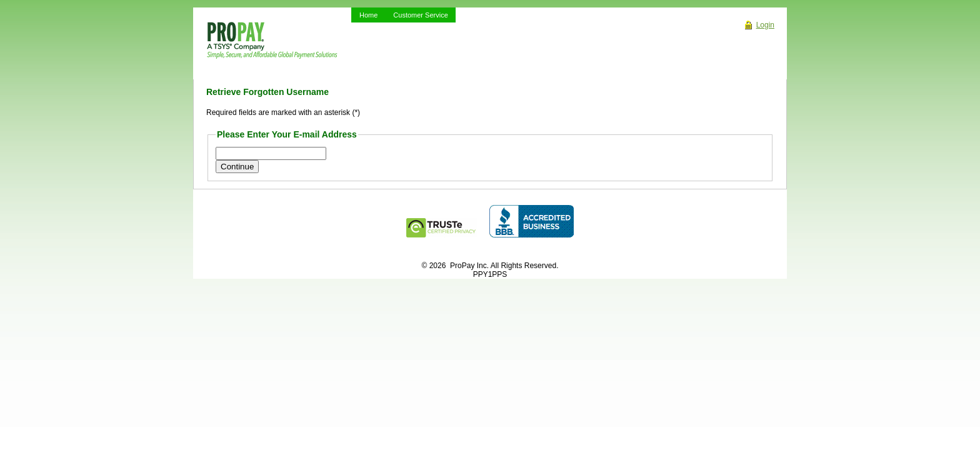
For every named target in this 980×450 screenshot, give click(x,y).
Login (765, 25)
